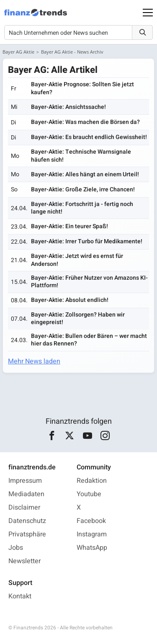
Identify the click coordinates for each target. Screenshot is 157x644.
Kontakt (20, 596)
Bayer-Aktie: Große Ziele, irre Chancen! (83, 189)
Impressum (25, 481)
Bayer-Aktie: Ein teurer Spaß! (69, 226)
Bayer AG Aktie (18, 52)
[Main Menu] (148, 13)
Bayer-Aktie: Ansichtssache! (68, 107)
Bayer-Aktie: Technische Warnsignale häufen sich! (81, 156)
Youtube (89, 494)
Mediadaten (26, 494)
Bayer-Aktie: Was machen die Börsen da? (85, 122)
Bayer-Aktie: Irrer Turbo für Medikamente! (87, 241)
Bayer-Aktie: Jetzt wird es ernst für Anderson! (77, 260)
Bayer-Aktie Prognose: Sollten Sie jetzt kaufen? (82, 88)
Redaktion (92, 481)
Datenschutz (27, 521)
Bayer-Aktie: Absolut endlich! (70, 300)
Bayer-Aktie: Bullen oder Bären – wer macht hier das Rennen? (89, 340)
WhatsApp (92, 548)
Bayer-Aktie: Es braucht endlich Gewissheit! (89, 137)
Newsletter (24, 561)
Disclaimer (24, 507)
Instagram (92, 534)
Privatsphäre (27, 534)
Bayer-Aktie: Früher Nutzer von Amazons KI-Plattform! (89, 282)
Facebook (91, 521)
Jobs (16, 548)
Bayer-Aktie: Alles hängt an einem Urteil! (85, 174)
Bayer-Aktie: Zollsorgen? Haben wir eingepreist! (78, 318)
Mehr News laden (34, 361)
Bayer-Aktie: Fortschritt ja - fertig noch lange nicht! (82, 208)
